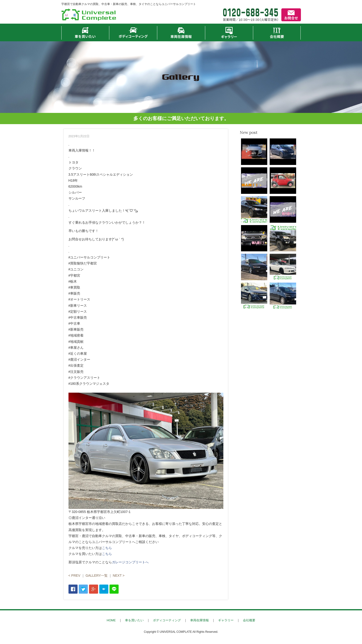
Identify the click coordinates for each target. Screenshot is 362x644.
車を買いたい (134, 620)
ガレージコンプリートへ (130, 562)
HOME (111, 620)
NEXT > (119, 575)
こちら (107, 548)
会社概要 (249, 620)
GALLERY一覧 (96, 575)
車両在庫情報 (199, 620)
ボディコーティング (167, 620)
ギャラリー (226, 620)
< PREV (74, 575)
